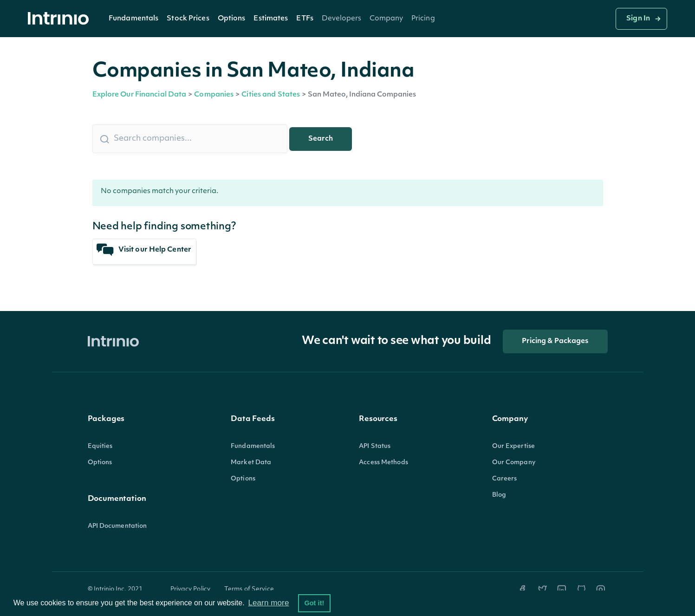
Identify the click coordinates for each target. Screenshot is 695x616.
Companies (214, 95)
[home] (61, 19)
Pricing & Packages (555, 341)
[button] (133, 19)
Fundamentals (133, 19)
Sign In (638, 19)
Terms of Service (249, 589)
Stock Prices (188, 19)
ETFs (305, 19)
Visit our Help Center (144, 250)
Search (321, 139)
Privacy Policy (191, 589)
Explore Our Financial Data (140, 95)
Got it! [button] (314, 603)
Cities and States (271, 95)
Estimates (271, 19)
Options (232, 19)
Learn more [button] (268, 603)
